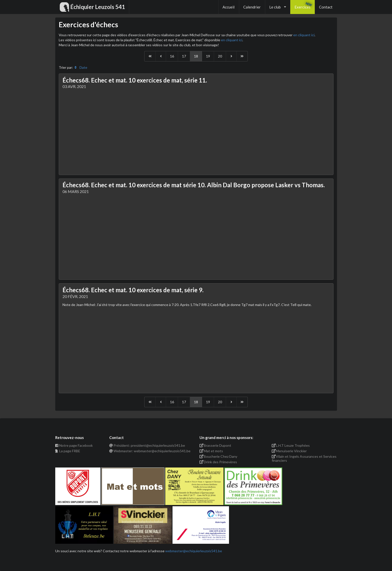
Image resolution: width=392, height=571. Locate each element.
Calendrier (252, 7)
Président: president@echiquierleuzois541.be (147, 445)
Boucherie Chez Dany (218, 456)
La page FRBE (68, 451)
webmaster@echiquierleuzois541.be (194, 551)
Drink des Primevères (218, 462)
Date (80, 67)
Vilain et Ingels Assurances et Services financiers (304, 458)
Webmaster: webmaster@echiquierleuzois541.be (150, 451)
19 (208, 56)
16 (172, 56)
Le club (278, 7)
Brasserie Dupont (215, 445)
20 (220, 56)
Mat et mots (211, 451)
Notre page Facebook (74, 445)
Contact (326, 7)
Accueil (228, 7)
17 (184, 56)
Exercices (302, 7)
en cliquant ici (304, 35)
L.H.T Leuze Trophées (291, 445)
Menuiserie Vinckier (289, 451)
